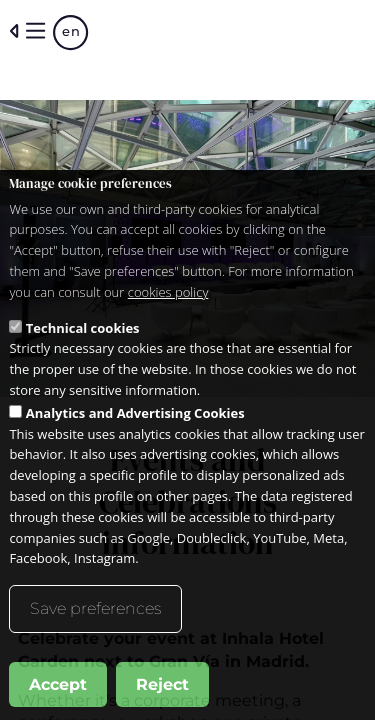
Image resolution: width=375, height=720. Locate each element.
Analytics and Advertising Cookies (135, 423)
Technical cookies (83, 338)
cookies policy (168, 302)
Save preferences (95, 618)
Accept (58, 694)
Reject (162, 694)
